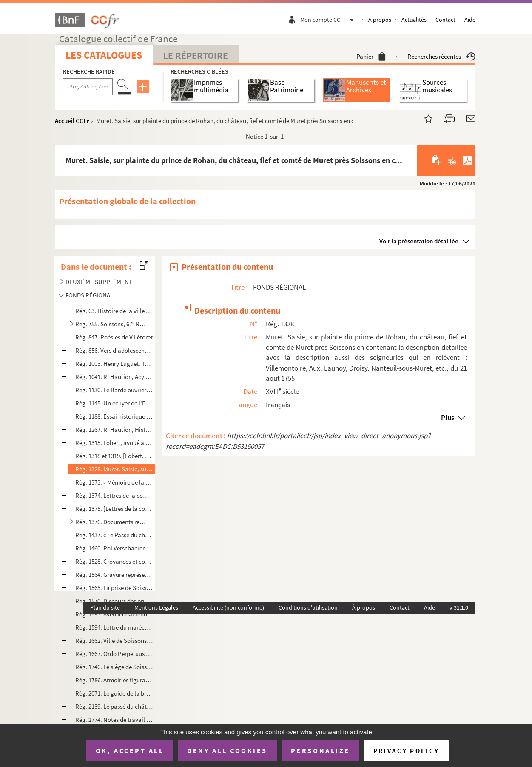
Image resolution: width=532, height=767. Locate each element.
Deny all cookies (227, 750)
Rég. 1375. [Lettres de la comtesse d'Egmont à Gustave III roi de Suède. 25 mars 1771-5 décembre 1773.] (114, 509)
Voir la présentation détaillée (419, 241)
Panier (371, 56)
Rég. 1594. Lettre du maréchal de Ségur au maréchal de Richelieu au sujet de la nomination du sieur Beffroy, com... (114, 627)
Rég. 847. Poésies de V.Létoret (114, 337)
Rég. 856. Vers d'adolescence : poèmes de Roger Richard (114, 350)
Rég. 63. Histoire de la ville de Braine (114, 311)
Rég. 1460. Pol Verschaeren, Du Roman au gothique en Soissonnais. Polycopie (114, 548)
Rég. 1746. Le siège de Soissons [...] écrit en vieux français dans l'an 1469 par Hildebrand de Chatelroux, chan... (114, 667)
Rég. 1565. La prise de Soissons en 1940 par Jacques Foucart (114, 588)
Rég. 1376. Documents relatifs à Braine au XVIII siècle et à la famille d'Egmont (111, 522)
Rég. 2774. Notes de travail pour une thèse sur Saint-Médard (114, 720)
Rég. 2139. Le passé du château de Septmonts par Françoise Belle (114, 706)
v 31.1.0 (459, 607)
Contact (445, 20)
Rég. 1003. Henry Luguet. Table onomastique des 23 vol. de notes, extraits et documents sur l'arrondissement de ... (114, 364)
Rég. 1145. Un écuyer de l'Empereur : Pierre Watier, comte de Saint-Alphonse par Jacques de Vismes (114, 403)
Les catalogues (104, 55)
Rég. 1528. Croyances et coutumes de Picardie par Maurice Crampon (114, 561)
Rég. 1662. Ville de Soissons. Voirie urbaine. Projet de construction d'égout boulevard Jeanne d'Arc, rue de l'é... (114, 640)
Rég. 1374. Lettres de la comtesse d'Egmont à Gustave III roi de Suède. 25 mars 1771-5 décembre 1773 (114, 495)
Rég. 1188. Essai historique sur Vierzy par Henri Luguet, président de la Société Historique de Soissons (114, 416)
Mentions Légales (156, 607)
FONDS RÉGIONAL (89, 295)
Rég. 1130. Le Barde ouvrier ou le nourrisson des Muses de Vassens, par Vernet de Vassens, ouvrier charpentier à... (114, 390)
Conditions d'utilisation (308, 607)
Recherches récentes (441, 56)
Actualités (414, 20)
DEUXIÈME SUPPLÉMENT (99, 282)
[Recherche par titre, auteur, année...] (88, 87)
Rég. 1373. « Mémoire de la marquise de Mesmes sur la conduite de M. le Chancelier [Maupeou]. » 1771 (114, 482)
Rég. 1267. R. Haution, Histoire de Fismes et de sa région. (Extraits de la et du (114, 429)
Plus (448, 417)
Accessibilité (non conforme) (228, 607)
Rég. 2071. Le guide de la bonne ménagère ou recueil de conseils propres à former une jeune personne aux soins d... (114, 693)
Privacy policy (406, 751)
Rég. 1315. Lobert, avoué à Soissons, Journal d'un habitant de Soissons (114, 443)
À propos (380, 20)
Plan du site (105, 607)
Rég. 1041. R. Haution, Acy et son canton (114, 377)
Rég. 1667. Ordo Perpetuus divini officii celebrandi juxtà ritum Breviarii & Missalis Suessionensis (114, 654)
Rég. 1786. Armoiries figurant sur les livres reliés (114, 680)
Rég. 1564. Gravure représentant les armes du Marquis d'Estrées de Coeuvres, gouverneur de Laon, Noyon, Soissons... (114, 575)
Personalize (320, 750)
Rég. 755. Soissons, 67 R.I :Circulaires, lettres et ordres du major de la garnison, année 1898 (111, 324)
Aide (470, 20)
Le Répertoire (196, 55)
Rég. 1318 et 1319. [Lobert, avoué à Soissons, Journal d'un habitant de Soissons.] (114, 456)
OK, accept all (130, 750)
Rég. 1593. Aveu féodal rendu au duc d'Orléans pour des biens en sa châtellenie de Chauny (114, 614)
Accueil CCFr (72, 121)
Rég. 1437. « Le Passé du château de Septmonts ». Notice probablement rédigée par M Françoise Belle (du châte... (114, 535)
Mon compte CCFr (329, 20)
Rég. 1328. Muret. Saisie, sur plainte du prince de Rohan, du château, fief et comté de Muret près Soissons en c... (114, 469)
